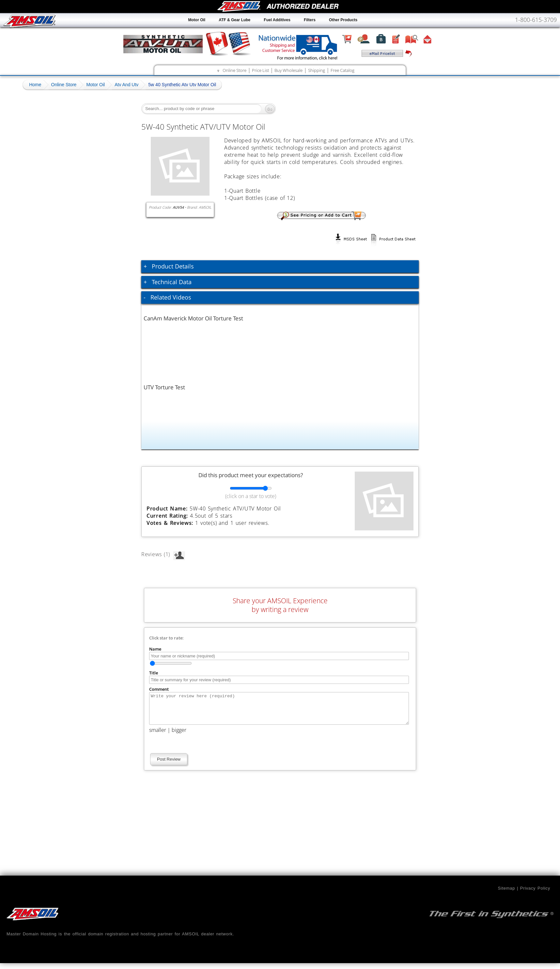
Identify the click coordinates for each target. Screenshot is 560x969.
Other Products (343, 20)
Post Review (169, 765)
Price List (260, 70)
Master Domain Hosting (32, 940)
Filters (310, 20)
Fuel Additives (277, 20)
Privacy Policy (535, 894)
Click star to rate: (166, 638)
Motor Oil (197, 20)
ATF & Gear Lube (234, 20)
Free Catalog (342, 70)
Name (155, 649)
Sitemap (506, 894)
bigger (179, 736)
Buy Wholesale (288, 70)
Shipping (317, 70)
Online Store (234, 70)
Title (154, 673)
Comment (159, 689)
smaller (158, 736)
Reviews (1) (163, 554)
